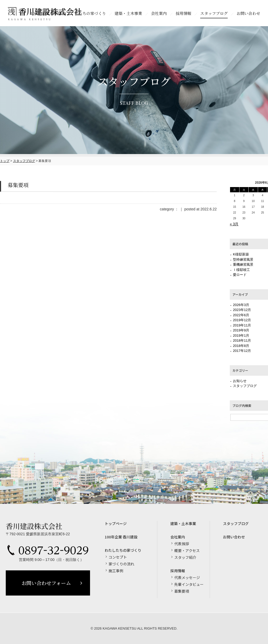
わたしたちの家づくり (123, 550)
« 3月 (234, 224)
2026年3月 (241, 305)
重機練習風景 (243, 264)
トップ (5, 161)
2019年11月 (242, 325)
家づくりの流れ (121, 564)
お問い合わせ (234, 537)
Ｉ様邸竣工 (241, 270)
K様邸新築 (241, 254)
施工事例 (116, 571)
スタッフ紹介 (185, 557)
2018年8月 (241, 346)
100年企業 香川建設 (121, 537)
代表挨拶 (182, 544)
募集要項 (182, 591)
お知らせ (240, 381)
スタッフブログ (24, 161)
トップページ (116, 523)
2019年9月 (241, 330)
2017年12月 (242, 351)
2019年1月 (241, 335)
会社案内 (178, 537)
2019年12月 (242, 320)
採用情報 (178, 571)
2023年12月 (242, 310)
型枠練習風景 (243, 260)
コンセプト (118, 557)
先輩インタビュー (189, 584)
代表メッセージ (187, 577)
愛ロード (240, 275)
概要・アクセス (187, 550)
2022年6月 (241, 315)
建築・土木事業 (183, 523)
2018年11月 (242, 340)
